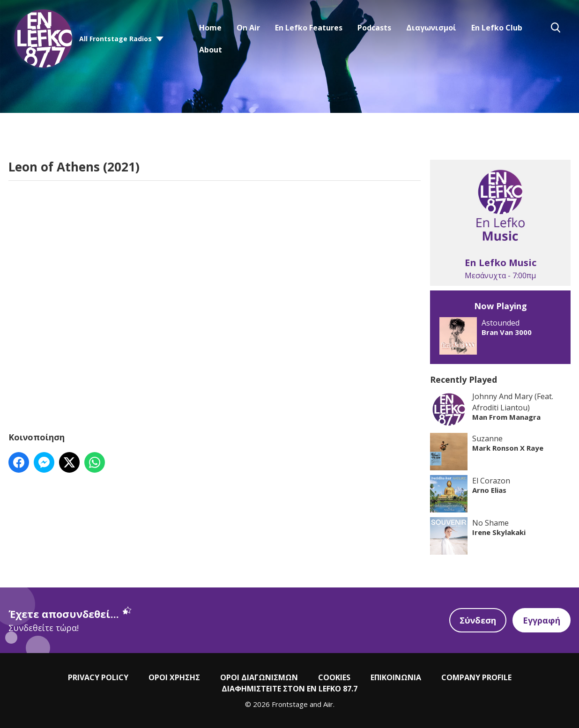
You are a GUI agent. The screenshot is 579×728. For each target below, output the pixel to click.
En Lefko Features (309, 28)
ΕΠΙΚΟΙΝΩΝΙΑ (396, 677)
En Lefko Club (497, 28)
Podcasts (374, 28)
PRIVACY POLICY (98, 677)
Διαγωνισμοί (431, 28)
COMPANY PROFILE (476, 677)
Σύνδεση (478, 620)
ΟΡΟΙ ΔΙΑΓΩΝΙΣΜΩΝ (259, 677)
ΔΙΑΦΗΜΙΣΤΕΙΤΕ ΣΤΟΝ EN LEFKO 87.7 (289, 689)
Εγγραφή (542, 620)
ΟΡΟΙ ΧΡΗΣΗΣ (174, 677)
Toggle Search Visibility (556, 28)
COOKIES (334, 677)
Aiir (328, 704)
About (211, 50)
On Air (248, 28)
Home (210, 28)
